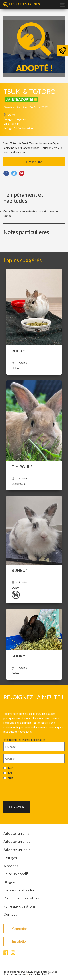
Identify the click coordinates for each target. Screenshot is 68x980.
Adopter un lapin (17, 850)
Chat (9, 773)
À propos (11, 866)
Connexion (20, 929)
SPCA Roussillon (24, 128)
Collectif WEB (41, 974)
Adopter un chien (17, 833)
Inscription (20, 941)
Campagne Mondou (19, 890)
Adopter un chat (17, 841)
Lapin (10, 778)
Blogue (9, 882)
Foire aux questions (19, 906)
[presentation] (31, 790)
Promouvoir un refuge (21, 898)
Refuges (10, 858)
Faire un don (16, 874)
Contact (10, 914)
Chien (10, 768)
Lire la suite (34, 162)
